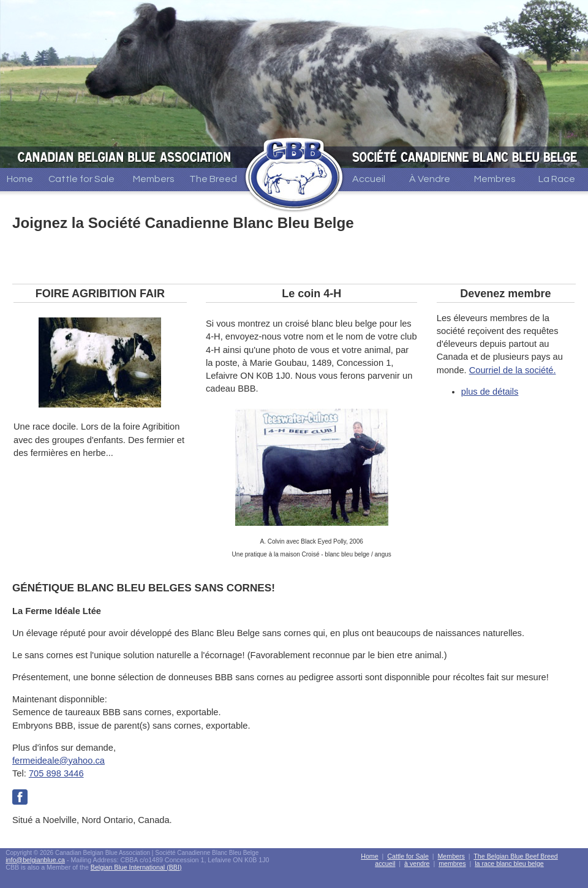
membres (452, 863)
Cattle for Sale (81, 179)
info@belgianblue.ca (35, 860)
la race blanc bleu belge (509, 863)
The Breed (213, 179)
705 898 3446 (56, 773)
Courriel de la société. (513, 370)
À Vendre (430, 179)
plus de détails (490, 392)
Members (154, 179)
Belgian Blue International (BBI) (136, 867)
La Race (557, 179)
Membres (495, 179)
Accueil (369, 179)
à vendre (417, 863)
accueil (385, 863)
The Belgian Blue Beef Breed (515, 856)
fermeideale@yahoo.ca (58, 761)
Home (20, 179)
